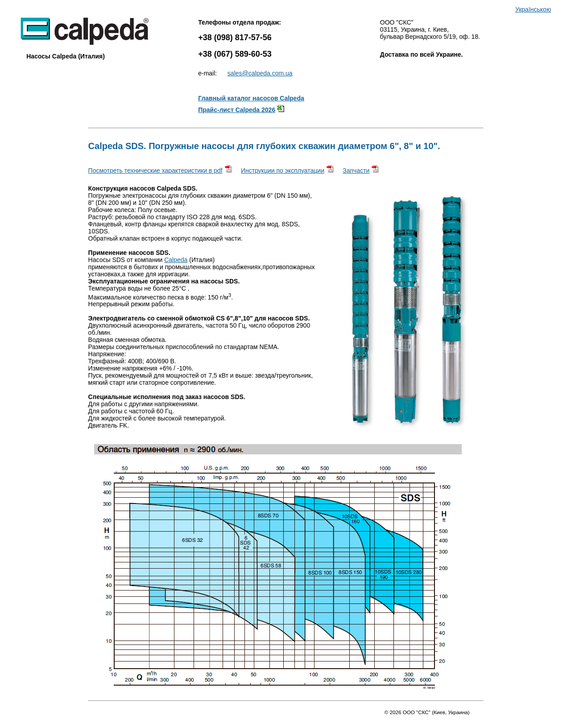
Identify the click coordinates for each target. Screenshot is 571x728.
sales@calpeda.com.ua (260, 73)
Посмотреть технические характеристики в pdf (155, 171)
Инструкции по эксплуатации (283, 171)
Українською (533, 9)
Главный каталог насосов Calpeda (251, 98)
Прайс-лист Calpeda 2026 (237, 110)
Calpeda (176, 260)
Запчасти (356, 171)
